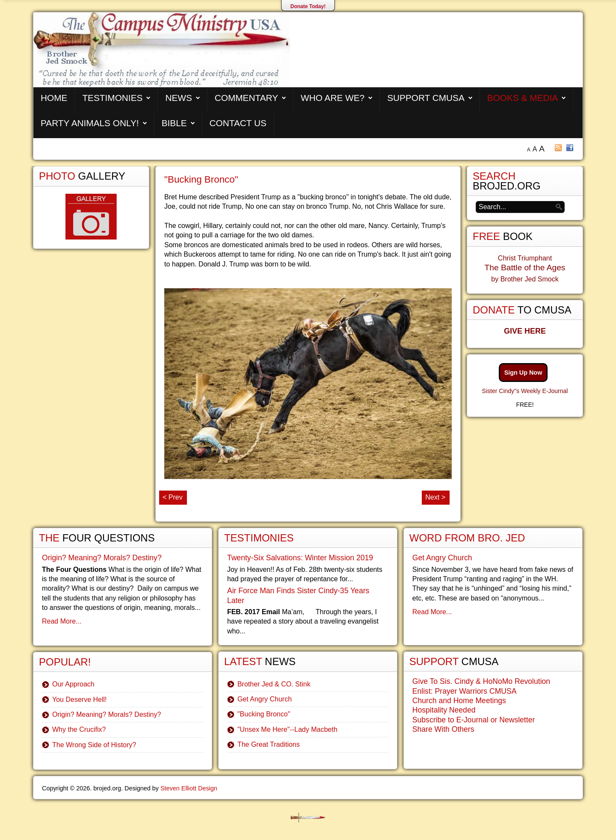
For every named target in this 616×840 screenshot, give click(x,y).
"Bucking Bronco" (201, 179)
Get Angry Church (265, 699)
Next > (435, 497)
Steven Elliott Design (189, 788)
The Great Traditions (269, 744)
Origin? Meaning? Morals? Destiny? (102, 558)
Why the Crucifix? (79, 729)
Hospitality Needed (444, 710)
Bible (174, 123)
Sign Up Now (523, 373)
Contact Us (238, 123)
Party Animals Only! (90, 123)
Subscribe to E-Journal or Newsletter (474, 720)
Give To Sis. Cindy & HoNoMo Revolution (481, 681)
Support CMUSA (426, 98)
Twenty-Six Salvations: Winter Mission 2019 (300, 558)
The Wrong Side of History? (94, 745)
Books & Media (523, 98)
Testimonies (112, 98)
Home (54, 98)
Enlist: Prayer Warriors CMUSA (465, 691)
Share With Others (443, 729)
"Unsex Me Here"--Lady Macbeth (287, 729)
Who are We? (333, 98)
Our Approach (73, 684)
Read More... (62, 621)
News (178, 98)
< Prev (173, 497)
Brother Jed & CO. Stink (274, 684)
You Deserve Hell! (79, 700)
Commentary (246, 98)
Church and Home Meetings (459, 701)
